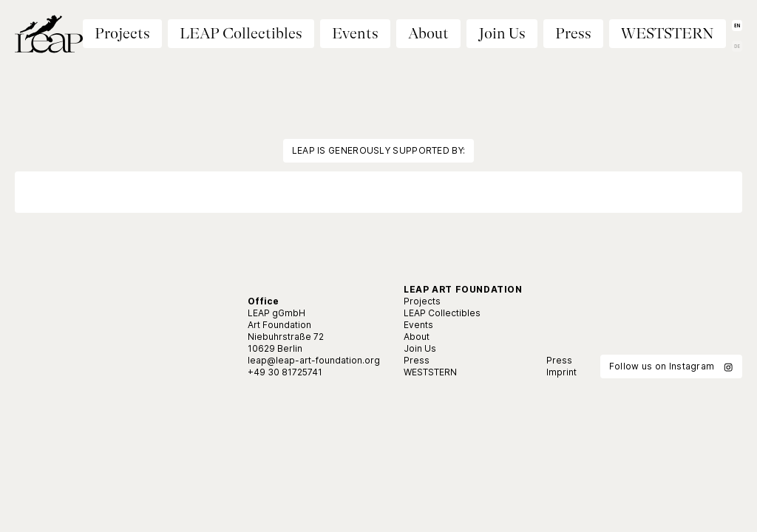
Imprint (561, 372)
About (428, 34)
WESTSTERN (668, 34)
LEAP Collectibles (241, 34)
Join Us (502, 34)
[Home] (49, 37)
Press (573, 34)
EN (737, 25)
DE (737, 46)
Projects (422, 301)
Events (355, 34)
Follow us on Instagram (671, 366)
